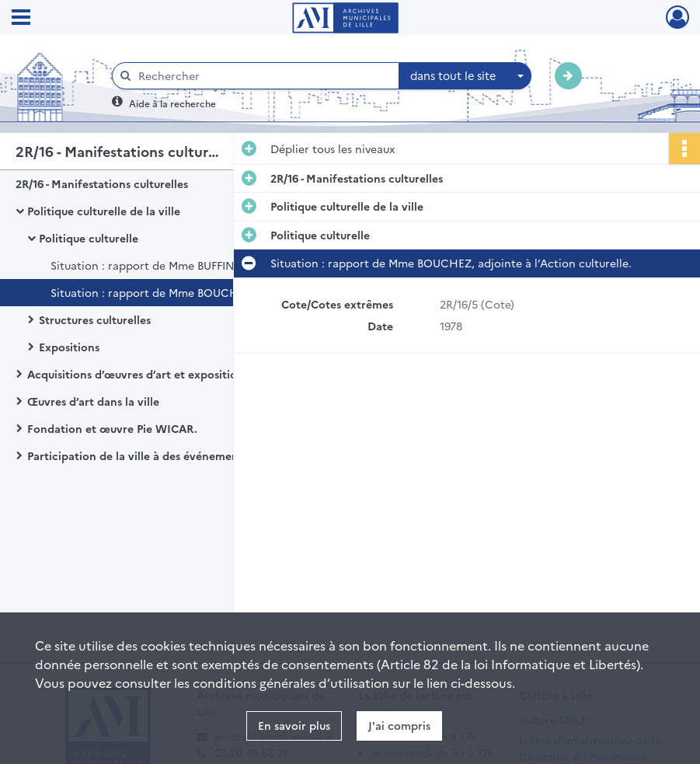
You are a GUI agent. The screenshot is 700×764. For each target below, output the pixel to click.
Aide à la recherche (172, 103)
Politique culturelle (89, 238)
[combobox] (465, 76)
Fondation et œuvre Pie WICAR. (112, 428)
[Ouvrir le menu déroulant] (21, 19)
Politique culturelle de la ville (104, 211)
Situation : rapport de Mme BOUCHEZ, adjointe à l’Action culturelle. (206, 292)
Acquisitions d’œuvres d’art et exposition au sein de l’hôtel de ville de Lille (183, 374)
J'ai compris (399, 725)
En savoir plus (294, 725)
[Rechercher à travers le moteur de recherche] (263, 76)
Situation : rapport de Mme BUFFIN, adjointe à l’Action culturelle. (206, 265)
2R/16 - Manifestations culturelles (102, 183)
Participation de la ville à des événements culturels (162, 455)
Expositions (69, 347)
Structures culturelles (95, 319)
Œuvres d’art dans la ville (93, 401)
